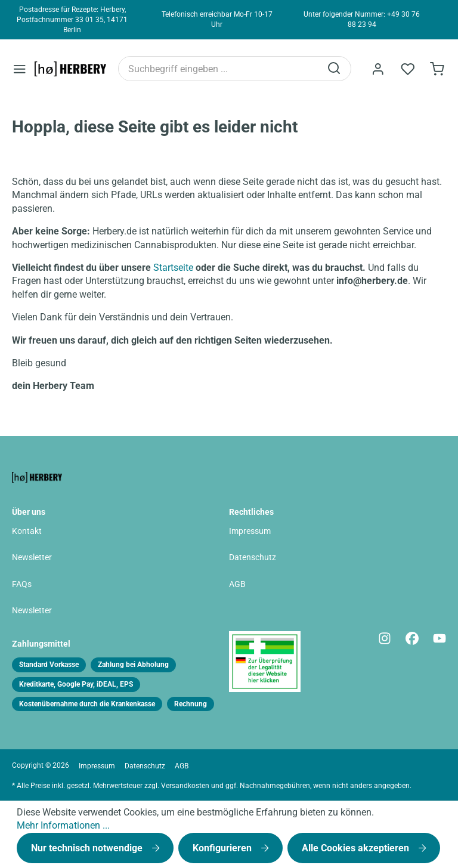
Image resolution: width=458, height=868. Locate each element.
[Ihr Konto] (377, 69)
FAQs (22, 584)
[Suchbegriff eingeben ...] (219, 69)
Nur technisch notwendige (88, 848)
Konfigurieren (223, 848)
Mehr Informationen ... (63, 825)
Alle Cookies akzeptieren (357, 848)
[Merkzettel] (407, 69)
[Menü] (20, 69)
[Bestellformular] (437, 69)
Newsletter (32, 557)
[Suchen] (335, 69)
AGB (237, 584)
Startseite (173, 268)
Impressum (250, 531)
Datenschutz (253, 557)
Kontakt (27, 531)
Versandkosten (185, 786)
